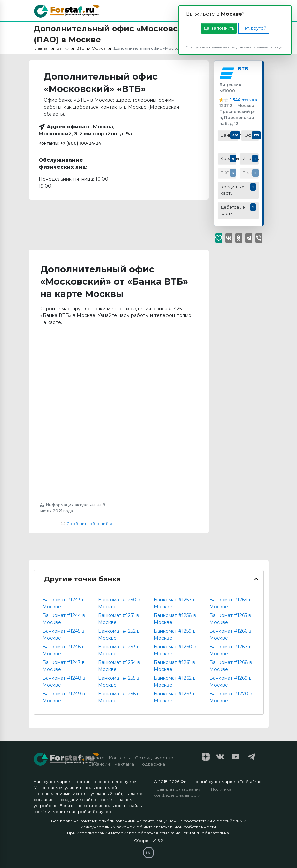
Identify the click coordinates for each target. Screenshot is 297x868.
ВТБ (244, 70)
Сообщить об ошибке (87, 523)
